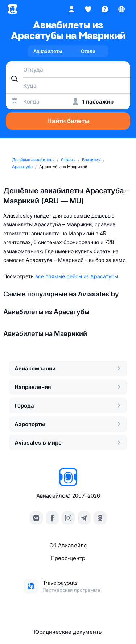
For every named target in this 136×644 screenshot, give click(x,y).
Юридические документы (68, 632)
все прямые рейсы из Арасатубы (77, 276)
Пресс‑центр (68, 558)
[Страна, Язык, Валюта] (121, 9)
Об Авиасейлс (68, 545)
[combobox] (68, 69)
